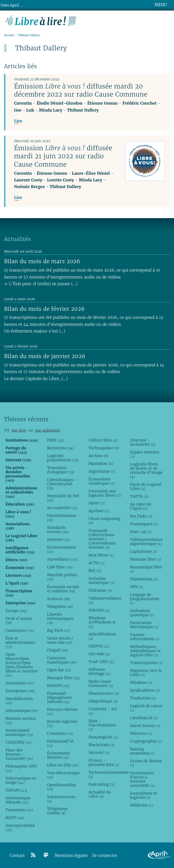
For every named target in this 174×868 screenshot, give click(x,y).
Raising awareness (142, 751)
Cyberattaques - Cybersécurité (62, 484)
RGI (95, 571)
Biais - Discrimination (102, 725)
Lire (18, 121)
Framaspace (144, 524)
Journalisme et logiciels (144, 795)
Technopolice (104, 448)
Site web (99, 654)
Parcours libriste (62, 712)
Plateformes (144, 579)
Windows (141, 682)
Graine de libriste (146, 763)
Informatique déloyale (18, 800)
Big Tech (59, 630)
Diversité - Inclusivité (143, 442)
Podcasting (101, 784)
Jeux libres (101, 555)
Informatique (22, 711)
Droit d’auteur (19, 621)
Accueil (9, 35)
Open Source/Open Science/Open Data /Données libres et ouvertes (22, 665)
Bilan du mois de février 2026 (44, 309)
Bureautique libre (146, 569)
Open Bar (59, 670)
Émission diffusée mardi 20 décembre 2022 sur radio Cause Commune (81, 90)
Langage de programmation (145, 599)
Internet (58, 539)
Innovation (20, 683)
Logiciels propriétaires (63, 458)
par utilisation (48, 430)
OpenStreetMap (62, 787)
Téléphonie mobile (57, 811)
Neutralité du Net (63, 498)
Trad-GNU (101, 662)
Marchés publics (62, 577)
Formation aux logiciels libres (105, 493)
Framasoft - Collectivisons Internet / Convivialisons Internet (102, 539)
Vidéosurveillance (105, 600)
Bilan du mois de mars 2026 (42, 261)
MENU (161, 5)
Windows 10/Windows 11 (102, 622)
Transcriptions (146, 663)
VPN (137, 587)
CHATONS (19, 742)
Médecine (142, 805)
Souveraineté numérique (19, 732)
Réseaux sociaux (21, 720)
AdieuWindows (102, 636)
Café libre (60, 567)
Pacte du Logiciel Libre (146, 486)
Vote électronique (63, 775)
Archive (99, 456)
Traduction (143, 698)
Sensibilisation (19, 701)
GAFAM (16, 790)
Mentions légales (71, 856)
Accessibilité (62, 508)
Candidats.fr (144, 718)
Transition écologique (61, 470)
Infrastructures (61, 799)
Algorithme (102, 471)
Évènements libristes (58, 755)
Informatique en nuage (21, 780)
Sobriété (99, 610)
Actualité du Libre (100, 794)
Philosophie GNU (21, 768)
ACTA (96, 563)
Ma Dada (141, 516)
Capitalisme (144, 551)
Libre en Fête (63, 765)
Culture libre (103, 440)
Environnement (62, 549)
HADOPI (58, 685)
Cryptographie (146, 741)
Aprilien (99, 511)
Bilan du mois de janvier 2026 (45, 356)
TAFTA (139, 496)
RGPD (15, 818)
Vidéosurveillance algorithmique (146, 542)
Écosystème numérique (101, 481)
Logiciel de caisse (146, 708)
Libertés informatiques (60, 618)
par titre (19, 430)
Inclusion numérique (101, 580)
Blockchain (101, 745)
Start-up (141, 532)
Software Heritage (100, 671)
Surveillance (62, 559)
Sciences (58, 599)
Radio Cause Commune (101, 683)
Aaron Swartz (145, 726)
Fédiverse (100, 590)
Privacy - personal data (104, 762)
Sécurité (99, 753)
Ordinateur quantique (142, 613)
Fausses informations (145, 637)
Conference (20, 630)
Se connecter (105, 856)
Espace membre (145, 454)
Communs (60, 733)
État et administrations (20, 642)
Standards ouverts (58, 530)
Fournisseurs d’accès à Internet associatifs (142, 779)
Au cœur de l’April (141, 506)
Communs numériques (62, 660)
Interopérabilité (20, 828)
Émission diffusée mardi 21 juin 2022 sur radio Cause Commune (63, 156)
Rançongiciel (103, 737)
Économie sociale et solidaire (63, 589)
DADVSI (99, 646)
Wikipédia (60, 606)
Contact (17, 856)
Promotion (19, 810)
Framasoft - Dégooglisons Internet (59, 697)
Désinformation (62, 518)
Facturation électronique (144, 625)
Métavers (141, 733)
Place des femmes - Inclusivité (19, 754)
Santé (97, 503)
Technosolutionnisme (105, 774)
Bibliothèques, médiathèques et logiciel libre (145, 651)
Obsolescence (104, 693)
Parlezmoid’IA (60, 743)
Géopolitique (103, 701)
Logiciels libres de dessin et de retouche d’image (146, 470)
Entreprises (20, 691)
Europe (16, 611)
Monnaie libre (146, 559)
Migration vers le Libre (146, 673)
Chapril (57, 650)
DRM (56, 440)
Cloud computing (105, 521)
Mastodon (101, 463)
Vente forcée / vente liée (60, 640)
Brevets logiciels (62, 723)
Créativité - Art (103, 711)
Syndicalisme (145, 690)
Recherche (61, 448)
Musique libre (63, 678)
